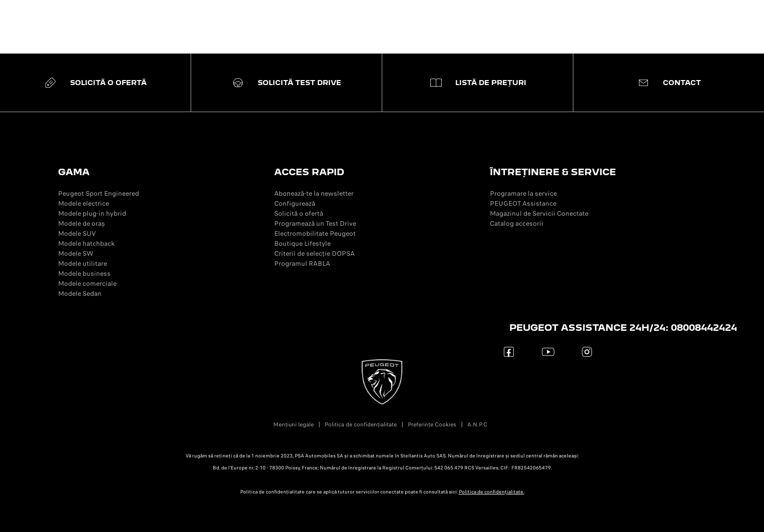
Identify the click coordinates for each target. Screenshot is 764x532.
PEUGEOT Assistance (523, 203)
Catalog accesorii (517, 223)
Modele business (84, 274)
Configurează (295, 203)
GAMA (74, 172)
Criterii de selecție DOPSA (314, 253)
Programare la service (523, 193)
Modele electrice (84, 203)
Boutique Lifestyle (302, 243)
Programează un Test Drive (315, 223)
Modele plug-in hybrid (92, 213)
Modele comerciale (87, 284)
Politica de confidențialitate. (492, 492)
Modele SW (76, 253)
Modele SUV (77, 233)
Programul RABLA (302, 263)
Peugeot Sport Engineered (99, 193)
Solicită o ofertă (299, 213)
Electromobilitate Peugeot (315, 233)
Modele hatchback (86, 243)
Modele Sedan (80, 294)
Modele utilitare (83, 263)
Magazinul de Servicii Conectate (539, 213)
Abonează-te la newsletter (314, 193)
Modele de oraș (82, 223)
